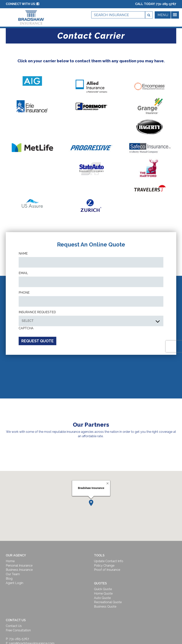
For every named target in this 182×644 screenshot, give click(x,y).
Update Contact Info (109, 561)
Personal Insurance (19, 566)
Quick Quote (103, 589)
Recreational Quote (108, 602)
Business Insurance (19, 570)
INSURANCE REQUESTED (37, 312)
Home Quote (103, 593)
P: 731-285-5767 (17, 639)
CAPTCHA (26, 328)
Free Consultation (18, 630)
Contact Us (14, 626)
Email (23, 273)
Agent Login (15, 583)
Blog (9, 579)
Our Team (13, 574)
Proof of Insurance (107, 570)
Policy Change (104, 566)
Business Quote (105, 607)
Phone (24, 293)
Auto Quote (102, 598)
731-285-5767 (166, 4)
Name (23, 253)
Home (10, 561)
